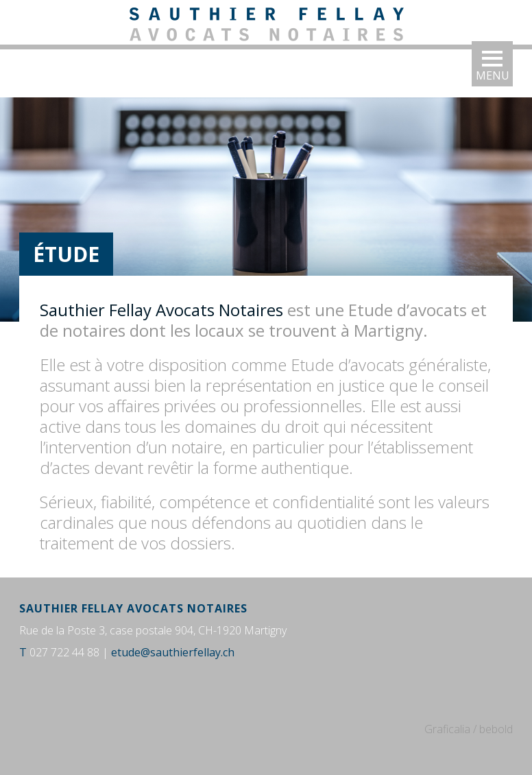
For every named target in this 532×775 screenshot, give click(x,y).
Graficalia (447, 729)
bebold (496, 729)
